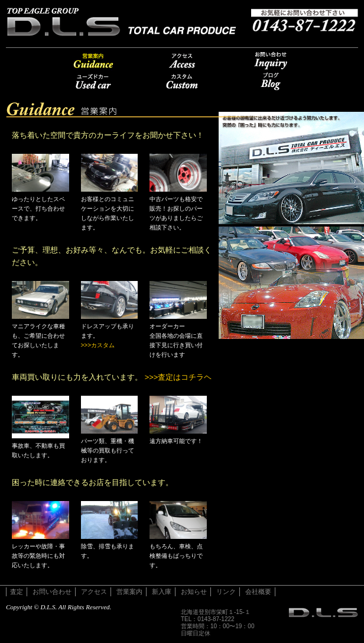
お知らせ (194, 592)
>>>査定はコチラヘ (178, 377)
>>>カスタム (98, 345)
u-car (93, 81)
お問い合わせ (271, 61)
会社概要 (258, 592)
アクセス (182, 61)
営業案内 (93, 61)
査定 (17, 592)
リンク (226, 592)
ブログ (271, 81)
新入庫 (162, 592)
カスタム (182, 81)
